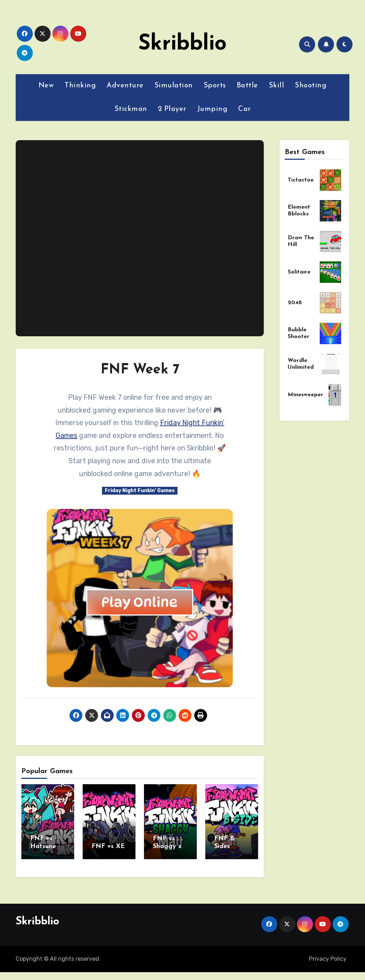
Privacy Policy (328, 956)
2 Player (172, 109)
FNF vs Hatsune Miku (43, 846)
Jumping (212, 109)
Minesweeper (305, 395)
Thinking (80, 86)
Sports (215, 86)
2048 (295, 303)
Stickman (131, 109)
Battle (247, 86)
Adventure (125, 86)
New (46, 86)
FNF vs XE (108, 846)
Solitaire (299, 272)
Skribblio (182, 44)
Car (245, 109)
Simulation (174, 86)
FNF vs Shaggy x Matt (167, 846)
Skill (277, 86)
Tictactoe (301, 180)
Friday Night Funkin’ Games (140, 491)
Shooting (311, 86)
